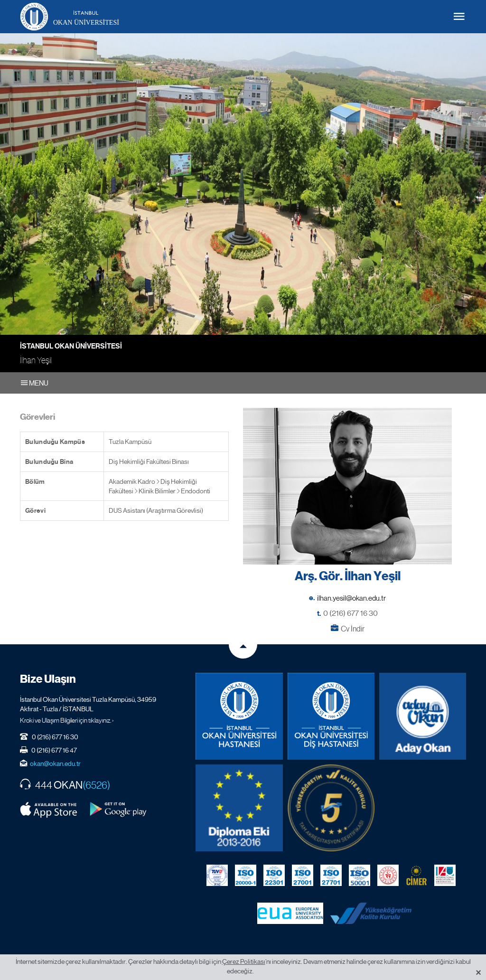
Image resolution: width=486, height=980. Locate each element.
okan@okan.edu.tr (55, 763)
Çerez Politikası (244, 961)
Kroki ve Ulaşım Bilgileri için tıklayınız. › (67, 720)
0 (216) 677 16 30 (350, 613)
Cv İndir (353, 629)
